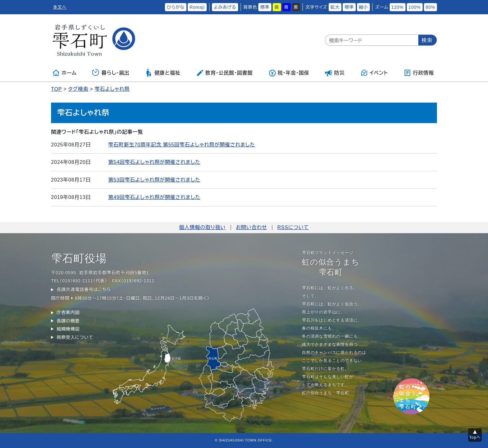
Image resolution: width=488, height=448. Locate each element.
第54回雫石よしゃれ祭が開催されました (154, 162)
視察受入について (75, 337)
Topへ (475, 437)
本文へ (60, 7)
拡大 (335, 7)
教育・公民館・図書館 (224, 73)
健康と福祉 (163, 73)
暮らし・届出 (111, 73)
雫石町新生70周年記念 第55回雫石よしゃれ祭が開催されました (182, 145)
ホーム (64, 73)
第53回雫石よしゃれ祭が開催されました (154, 180)
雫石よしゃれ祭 (112, 89)
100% (415, 7)
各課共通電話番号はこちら (84, 289)
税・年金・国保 (289, 73)
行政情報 (419, 73)
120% (398, 7)
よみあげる (225, 7)
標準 (265, 7)
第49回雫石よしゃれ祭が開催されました (154, 197)
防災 (335, 73)
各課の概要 (68, 321)
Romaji (197, 7)
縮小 (364, 7)
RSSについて (293, 227)
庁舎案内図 (68, 312)
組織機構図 (68, 329)
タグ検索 (78, 89)
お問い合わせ (251, 227)
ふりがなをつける (144, 7)
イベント (374, 73)
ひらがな (176, 7)
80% (430, 7)
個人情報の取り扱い (202, 227)
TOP (56, 89)
